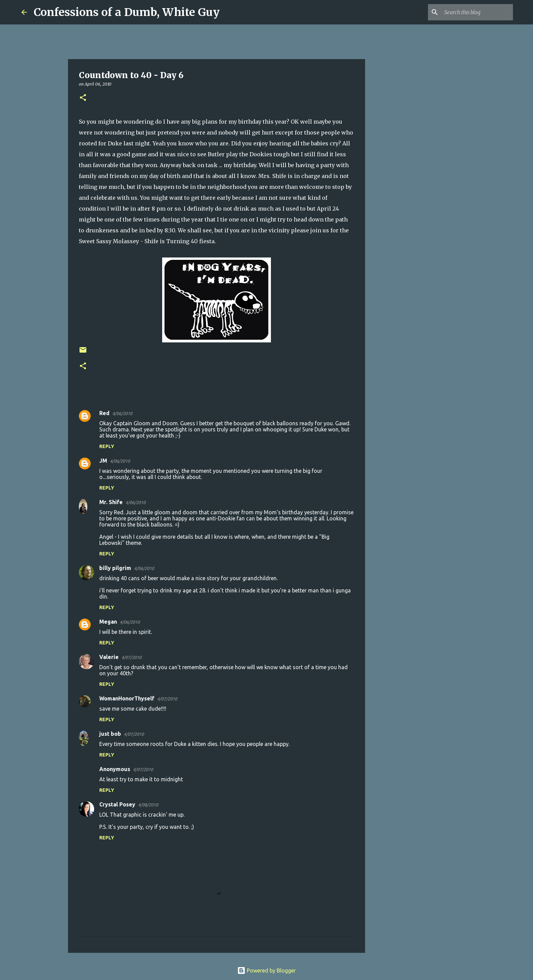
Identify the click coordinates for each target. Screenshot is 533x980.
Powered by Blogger (266, 970)
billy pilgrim (115, 568)
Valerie (109, 657)
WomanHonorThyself (127, 698)
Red (104, 413)
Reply (107, 446)
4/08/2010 (148, 805)
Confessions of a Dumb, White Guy (127, 12)
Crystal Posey (117, 804)
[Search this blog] (477, 12)
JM (103, 461)
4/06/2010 (122, 413)
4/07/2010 (131, 657)
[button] (83, 98)
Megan (108, 622)
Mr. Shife (111, 502)
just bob (110, 734)
